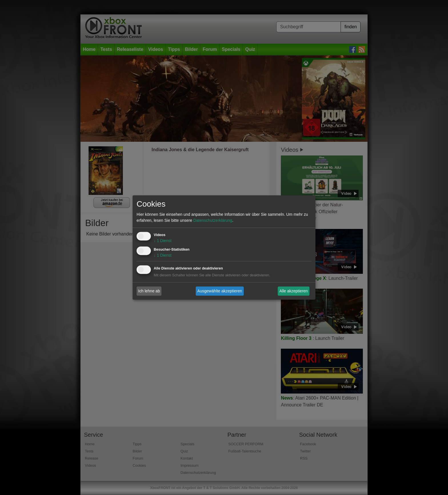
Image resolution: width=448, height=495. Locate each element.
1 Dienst (163, 241)
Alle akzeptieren (294, 291)
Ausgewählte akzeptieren (220, 291)
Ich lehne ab (149, 291)
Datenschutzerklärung (213, 221)
